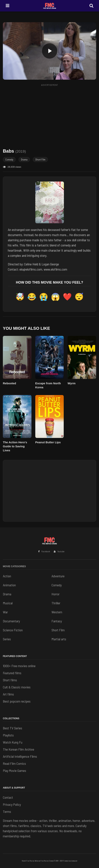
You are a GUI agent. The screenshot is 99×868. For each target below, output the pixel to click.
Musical (8, 603)
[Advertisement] (51, 115)
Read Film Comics (14, 763)
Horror (56, 594)
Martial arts (59, 639)
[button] (49, 51)
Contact (8, 797)
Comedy (9, 160)
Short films (10, 680)
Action (7, 576)
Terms (7, 812)
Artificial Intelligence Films (20, 756)
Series (7, 639)
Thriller (56, 603)
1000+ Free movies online (19, 666)
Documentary (11, 621)
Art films (8, 694)
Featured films (12, 673)
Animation (9, 585)
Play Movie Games (14, 771)
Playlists (8, 735)
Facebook (44, 551)
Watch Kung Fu (13, 742)
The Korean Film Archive (19, 749)
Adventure (58, 576)
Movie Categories (14, 566)
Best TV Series (12, 728)
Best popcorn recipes (17, 701)
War (5, 612)
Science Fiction (13, 630)
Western (57, 612)
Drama (24, 160)
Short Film (40, 160)
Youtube (59, 551)
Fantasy (57, 621)
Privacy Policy (12, 804)
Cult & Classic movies (17, 687)
